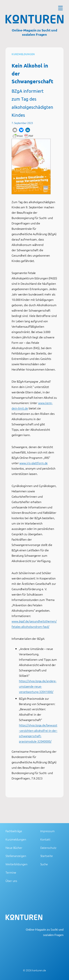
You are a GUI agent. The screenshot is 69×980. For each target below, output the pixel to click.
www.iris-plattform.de (33, 463)
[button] (15, 130)
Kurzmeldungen (23, 54)
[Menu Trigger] (60, 8)
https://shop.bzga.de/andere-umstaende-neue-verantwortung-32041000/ (38, 686)
